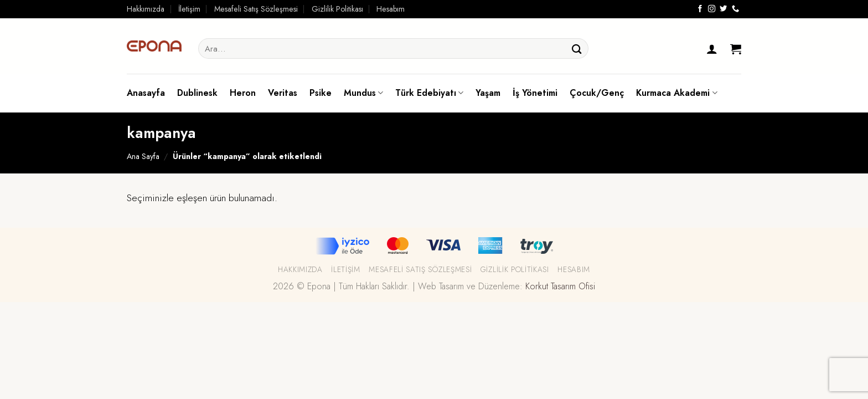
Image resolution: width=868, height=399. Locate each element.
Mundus (363, 93)
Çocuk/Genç (597, 93)
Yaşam (488, 93)
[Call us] (735, 9)
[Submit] (577, 48)
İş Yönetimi (535, 93)
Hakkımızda (146, 9)
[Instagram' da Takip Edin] (712, 9)
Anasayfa (146, 93)
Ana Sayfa (143, 156)
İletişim (189, 9)
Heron (243, 93)
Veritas (283, 93)
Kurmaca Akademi (676, 93)
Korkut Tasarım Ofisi (560, 286)
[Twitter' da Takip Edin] (723, 9)
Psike (321, 93)
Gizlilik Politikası (337, 9)
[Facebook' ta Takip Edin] (700, 9)
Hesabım (391, 9)
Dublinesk (197, 93)
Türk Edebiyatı (429, 93)
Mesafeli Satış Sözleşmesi (256, 9)
